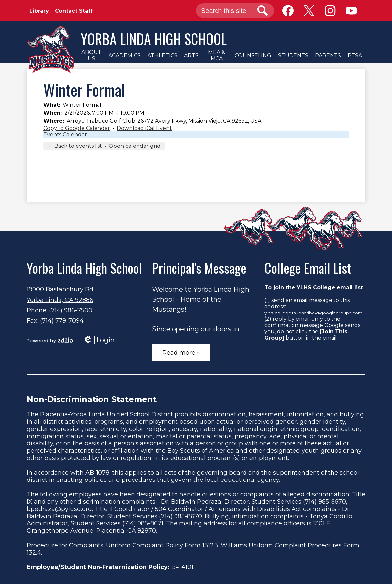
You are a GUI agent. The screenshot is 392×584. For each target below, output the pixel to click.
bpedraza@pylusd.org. (60, 509)
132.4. (34, 553)
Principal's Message (199, 268)
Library (39, 11)
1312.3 (210, 545)
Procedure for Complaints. (66, 545)
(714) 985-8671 (143, 523)
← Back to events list (75, 146)
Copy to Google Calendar (77, 128)
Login (99, 340)
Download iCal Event (144, 128)
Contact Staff (74, 11)
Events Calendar (65, 134)
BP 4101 (182, 567)
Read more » (181, 353)
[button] (91, 55)
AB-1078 (97, 473)
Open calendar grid (135, 146)
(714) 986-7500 (71, 310)
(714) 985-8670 (325, 502)
